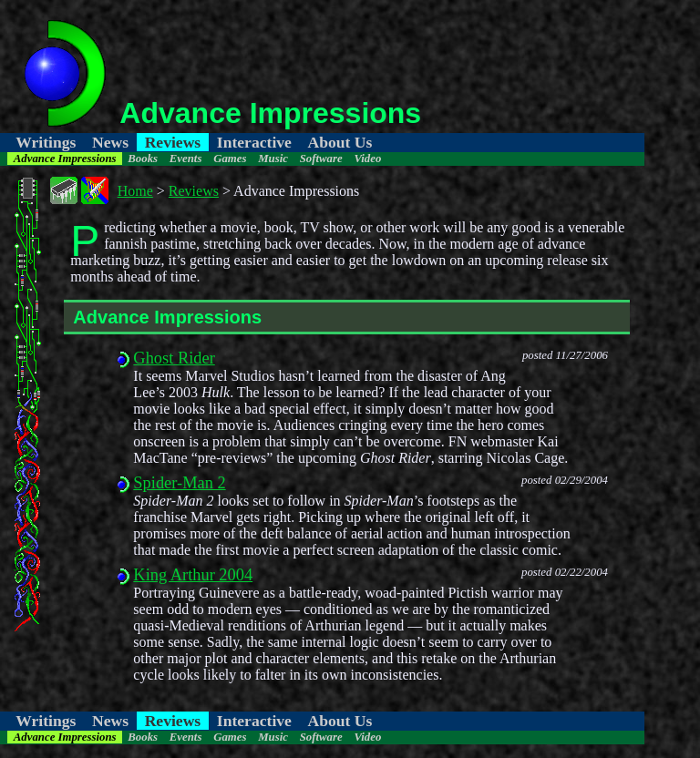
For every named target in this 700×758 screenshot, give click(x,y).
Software (321, 159)
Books (143, 159)
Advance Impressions (65, 159)
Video (367, 159)
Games (230, 159)
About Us (340, 142)
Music (273, 159)
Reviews (173, 142)
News (110, 142)
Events (186, 159)
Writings (46, 142)
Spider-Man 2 (179, 483)
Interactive (254, 142)
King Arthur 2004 (193, 575)
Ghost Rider (174, 358)
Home (135, 191)
